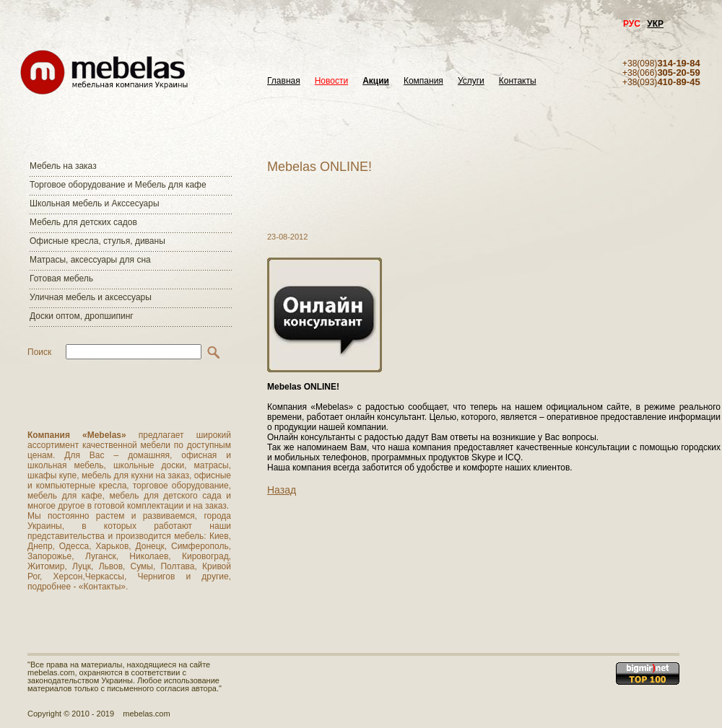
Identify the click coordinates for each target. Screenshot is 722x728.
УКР (655, 24)
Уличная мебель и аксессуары (91, 297)
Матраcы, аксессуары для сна (90, 260)
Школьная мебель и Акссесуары (95, 203)
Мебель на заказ (63, 166)
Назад (282, 490)
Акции (376, 81)
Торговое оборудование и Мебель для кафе (118, 185)
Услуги (471, 81)
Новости (331, 81)
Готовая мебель (61, 279)
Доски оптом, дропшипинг (82, 316)
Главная (284, 81)
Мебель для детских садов (83, 222)
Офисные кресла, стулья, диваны (97, 241)
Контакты (518, 81)
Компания (423, 81)
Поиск (39, 352)
